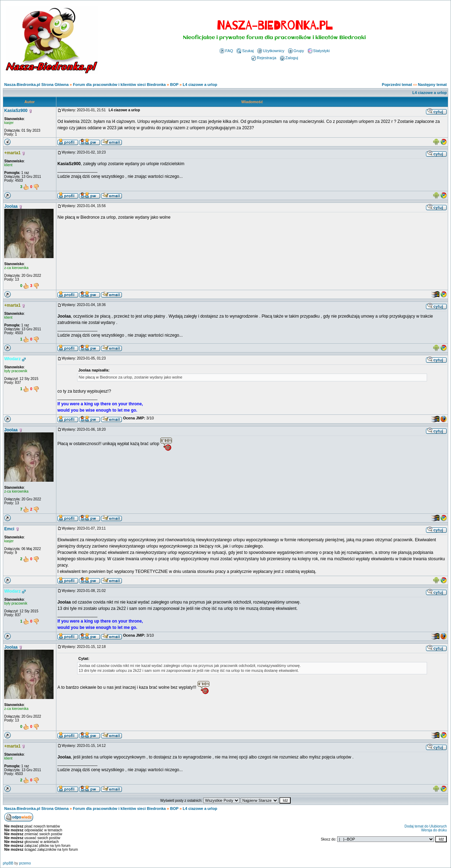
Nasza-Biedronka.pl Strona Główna (36, 85)
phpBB (8, 863)
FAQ (226, 51)
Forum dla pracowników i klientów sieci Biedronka (119, 85)
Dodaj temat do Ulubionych (426, 826)
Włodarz (13, 359)
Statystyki (319, 51)
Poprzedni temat (397, 85)
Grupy (296, 51)
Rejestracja (264, 58)
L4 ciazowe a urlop (200, 85)
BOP (174, 85)
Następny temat (432, 85)
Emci (9, 529)
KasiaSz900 (16, 111)
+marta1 (12, 153)
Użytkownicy (271, 51)
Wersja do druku (434, 830)
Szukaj (245, 51)
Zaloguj (289, 58)
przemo (25, 863)
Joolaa (11, 206)
